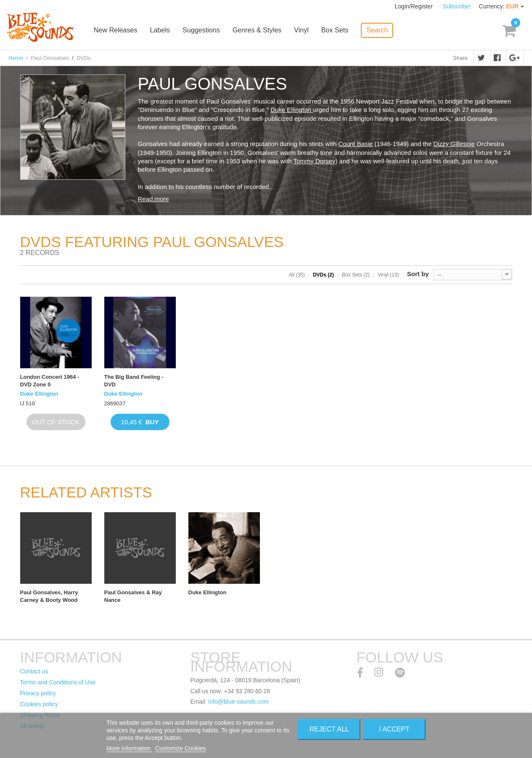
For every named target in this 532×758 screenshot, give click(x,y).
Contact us (34, 671)
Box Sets (339, 31)
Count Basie (355, 144)
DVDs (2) (323, 275)
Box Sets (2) (356, 275)
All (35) (297, 275)
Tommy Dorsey (314, 161)
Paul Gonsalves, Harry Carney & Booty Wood (49, 596)
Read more (154, 199)
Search (381, 30)
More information (129, 748)
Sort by (418, 274)
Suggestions (206, 31)
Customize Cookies (181, 748)
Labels (165, 31)
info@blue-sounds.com (238, 702)
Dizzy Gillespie (454, 144)
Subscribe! (457, 6)
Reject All (329, 729)
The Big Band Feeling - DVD (134, 381)
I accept (394, 729)
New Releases (120, 31)
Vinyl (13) (388, 275)
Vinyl (305, 31)
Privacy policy (38, 693)
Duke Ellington (292, 110)
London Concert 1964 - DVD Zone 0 (50, 381)
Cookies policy (39, 704)
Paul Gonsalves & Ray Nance (133, 596)
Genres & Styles (261, 31)
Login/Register (415, 6)
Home (16, 58)
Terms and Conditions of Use (58, 682)
